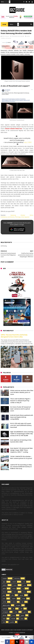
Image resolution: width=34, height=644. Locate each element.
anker (16, 612)
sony (25, 592)
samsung (8, 38)
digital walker (6, 605)
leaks (28, 36)
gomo (25, 612)
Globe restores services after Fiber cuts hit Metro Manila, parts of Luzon (22, 392)
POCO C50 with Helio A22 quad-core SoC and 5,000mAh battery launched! (21, 425)
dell (21, 609)
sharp (24, 599)
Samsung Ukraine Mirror (22, 215)
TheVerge (18, 217)
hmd (14, 615)
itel (22, 602)
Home (4, 25)
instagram (6, 612)
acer (4, 595)
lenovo (5, 592)
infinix (14, 588)
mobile (3, 38)
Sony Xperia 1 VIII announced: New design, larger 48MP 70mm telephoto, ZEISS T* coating (21, 450)
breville (13, 619)
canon (14, 602)
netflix (4, 602)
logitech (5, 609)
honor (15, 585)
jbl (14, 609)
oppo (4, 582)
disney (4, 615)
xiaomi (14, 582)
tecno (15, 592)
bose (22, 619)
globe (4, 588)
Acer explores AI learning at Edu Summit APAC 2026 (21, 441)
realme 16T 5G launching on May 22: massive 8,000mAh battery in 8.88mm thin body (21, 467)
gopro (23, 615)
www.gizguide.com (7, 630)
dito (13, 595)
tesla (4, 619)
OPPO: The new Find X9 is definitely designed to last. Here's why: (14, 336)
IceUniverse (11, 217)
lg (23, 588)
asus (25, 585)
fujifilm (14, 599)
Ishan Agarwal (25, 217)
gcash (22, 595)
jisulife (12, 622)
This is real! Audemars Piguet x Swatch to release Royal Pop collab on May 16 (20, 401)
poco (4, 599)
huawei (5, 578)
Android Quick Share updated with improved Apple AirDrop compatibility (22, 417)
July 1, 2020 (27, 142)
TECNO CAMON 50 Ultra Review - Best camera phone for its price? (21, 457)
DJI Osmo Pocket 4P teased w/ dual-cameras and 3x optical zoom (20, 409)
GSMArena (4, 217)
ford (4, 622)
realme (5, 585)
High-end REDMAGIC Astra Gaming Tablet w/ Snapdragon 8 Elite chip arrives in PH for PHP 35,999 (22, 434)
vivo (24, 582)
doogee (18, 605)
